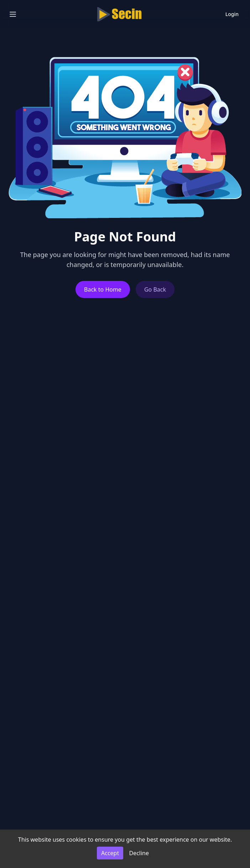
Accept (110, 853)
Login (232, 14)
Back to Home (103, 289)
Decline (139, 853)
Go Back (155, 289)
